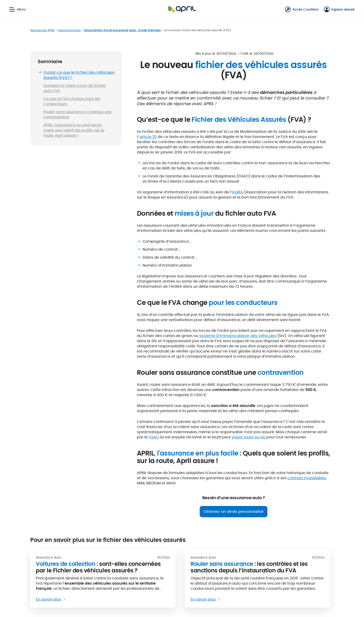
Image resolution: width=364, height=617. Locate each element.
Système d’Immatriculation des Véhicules (238, 336)
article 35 (148, 137)
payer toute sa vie (249, 437)
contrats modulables (307, 478)
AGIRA (237, 192)
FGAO (154, 437)
